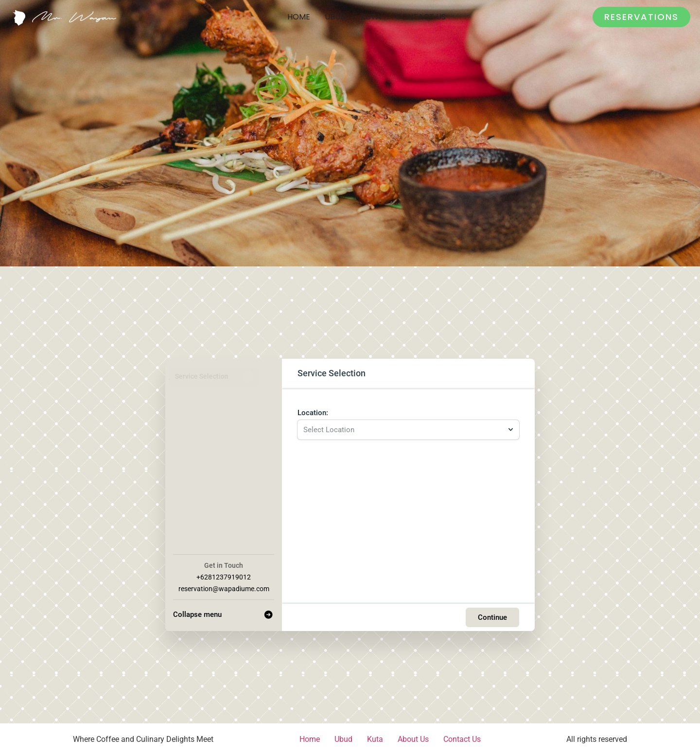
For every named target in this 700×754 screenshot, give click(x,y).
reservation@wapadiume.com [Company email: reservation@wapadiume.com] (224, 587)
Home (299, 17)
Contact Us (421, 17)
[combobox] (403, 428)
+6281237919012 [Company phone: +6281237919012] (224, 576)
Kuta (371, 17)
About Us (413, 738)
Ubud (335, 17)
